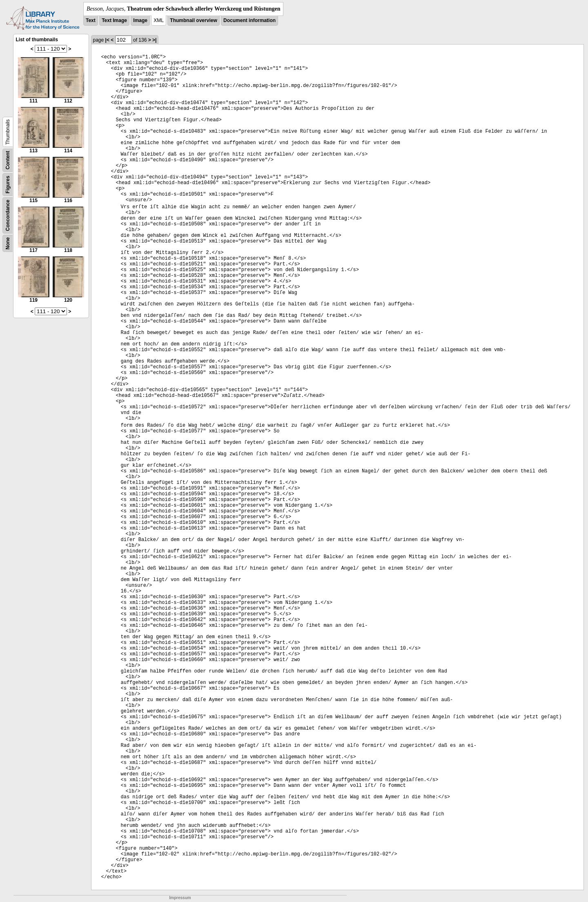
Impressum (180, 898)
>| (154, 40)
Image (140, 20)
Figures (8, 184)
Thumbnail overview (193, 20)
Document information (249, 20)
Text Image (114, 20)
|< (107, 40)
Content (8, 160)
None (8, 243)
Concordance (8, 215)
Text (91, 20)
